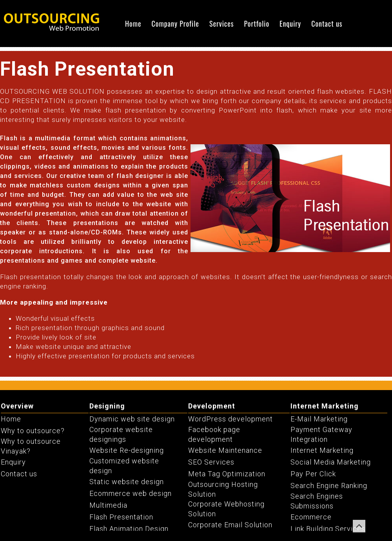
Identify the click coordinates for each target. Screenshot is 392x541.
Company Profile (175, 24)
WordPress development (230, 419)
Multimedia (108, 505)
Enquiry (290, 24)
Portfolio (257, 24)
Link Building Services (328, 529)
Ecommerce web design (131, 493)
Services (222, 24)
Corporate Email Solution (230, 525)
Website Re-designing (127, 450)
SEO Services (211, 462)
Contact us (327, 24)
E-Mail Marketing (319, 419)
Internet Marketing (325, 406)
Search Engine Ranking (329, 486)
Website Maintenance (225, 450)
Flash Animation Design (129, 529)
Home (133, 24)
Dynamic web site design (132, 419)
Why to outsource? (33, 431)
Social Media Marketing (331, 462)
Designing (107, 406)
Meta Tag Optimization (227, 474)
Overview (17, 406)
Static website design (127, 482)
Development (212, 406)
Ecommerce (311, 517)
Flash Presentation (121, 517)
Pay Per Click (313, 474)
